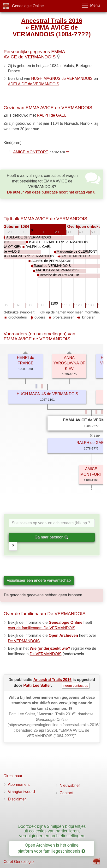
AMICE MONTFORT (31, 152)
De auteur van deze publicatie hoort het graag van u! (52, 192)
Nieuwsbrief (70, 785)
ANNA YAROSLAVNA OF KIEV (69, 363)
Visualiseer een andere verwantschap (39, 580)
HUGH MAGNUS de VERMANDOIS (62, 78)
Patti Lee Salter (37, 685)
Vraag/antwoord (21, 792)
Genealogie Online (28, 6)
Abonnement (19, 784)
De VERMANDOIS (24, 641)
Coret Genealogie (19, 862)
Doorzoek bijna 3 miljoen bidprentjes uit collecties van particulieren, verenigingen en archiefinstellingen (52, 831)
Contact (66, 793)
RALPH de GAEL (52, 115)
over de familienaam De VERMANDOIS (42, 628)
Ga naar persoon (51, 537)
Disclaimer (17, 799)
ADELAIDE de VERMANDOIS (33, 84)
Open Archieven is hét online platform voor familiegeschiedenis (51, 848)
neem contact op (76, 686)
